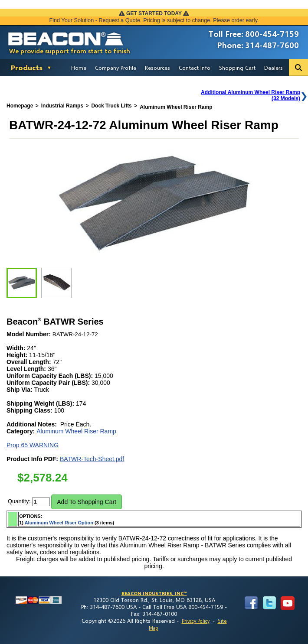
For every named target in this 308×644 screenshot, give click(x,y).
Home (79, 68)
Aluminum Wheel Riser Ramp (76, 431)
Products (27, 67)
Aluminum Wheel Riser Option (59, 523)
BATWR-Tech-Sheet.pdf (92, 459)
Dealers (274, 68)
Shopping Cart (237, 68)
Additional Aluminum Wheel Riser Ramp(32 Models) (251, 95)
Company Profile (116, 68)
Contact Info (195, 68)
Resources (157, 68)
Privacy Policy (196, 621)
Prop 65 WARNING (33, 445)
